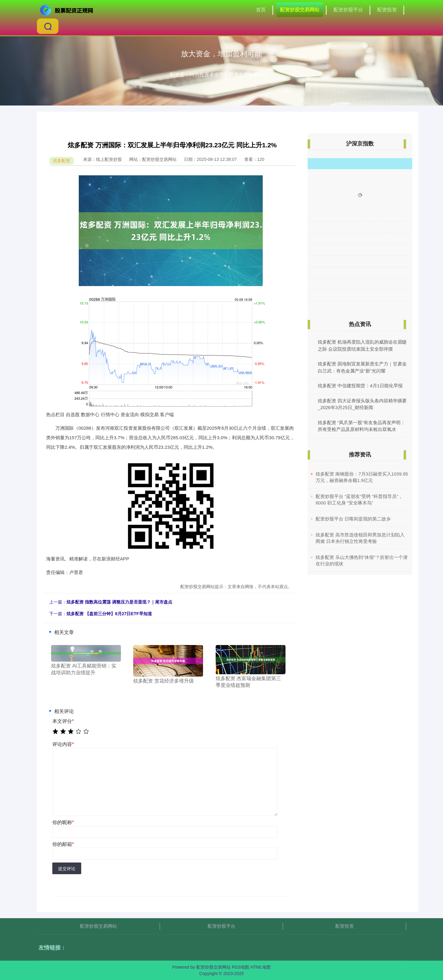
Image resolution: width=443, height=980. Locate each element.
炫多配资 (62, 161)
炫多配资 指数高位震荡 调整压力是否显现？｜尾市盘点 (119, 602)
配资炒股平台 (348, 10)
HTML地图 (261, 967)
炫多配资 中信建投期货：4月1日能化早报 (360, 386)
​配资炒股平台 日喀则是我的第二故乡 (353, 519)
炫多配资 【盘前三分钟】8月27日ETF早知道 (109, 614)
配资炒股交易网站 (300, 10)
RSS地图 (240, 967)
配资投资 (387, 10)
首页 (261, 10)
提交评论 (67, 869)
